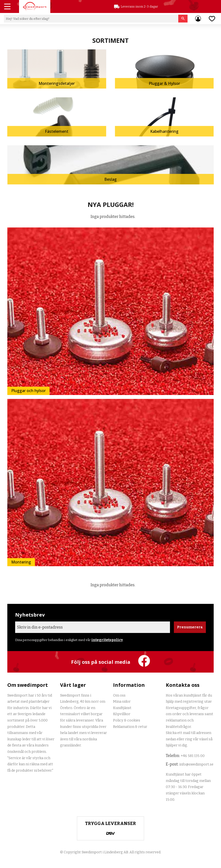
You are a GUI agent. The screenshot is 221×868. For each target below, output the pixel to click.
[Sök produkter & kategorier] (91, 19)
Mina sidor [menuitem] (198, 19)
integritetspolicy (107, 640)
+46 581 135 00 (193, 756)
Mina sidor (122, 702)
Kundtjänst (122, 708)
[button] (8, 7)
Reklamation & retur (130, 727)
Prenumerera (190, 627)
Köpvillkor (122, 714)
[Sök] (183, 19)
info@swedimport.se (196, 764)
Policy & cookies (127, 720)
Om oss (119, 695)
